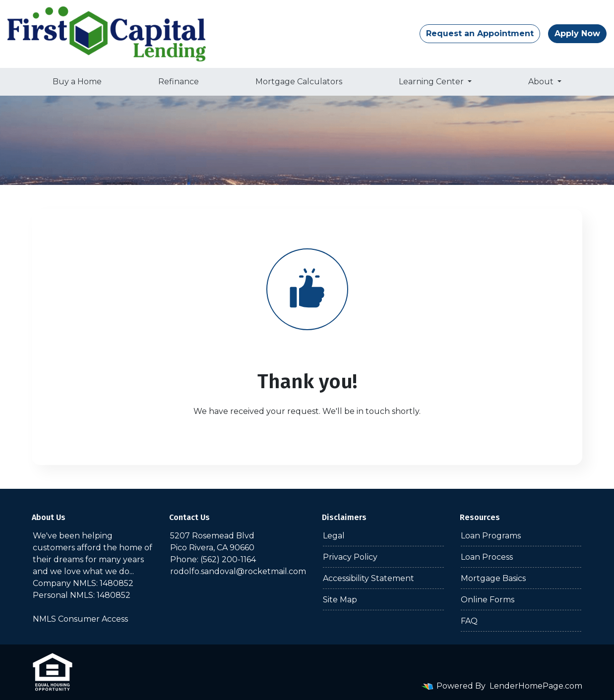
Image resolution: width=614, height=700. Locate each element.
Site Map (340, 600)
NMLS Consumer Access (80, 619)
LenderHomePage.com (536, 686)
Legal (334, 536)
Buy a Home (77, 82)
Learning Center (432, 82)
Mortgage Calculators (299, 82)
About (542, 82)
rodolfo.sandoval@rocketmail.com (238, 571)
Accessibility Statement (368, 578)
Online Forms (488, 600)
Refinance (179, 82)
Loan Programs (491, 536)
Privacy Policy (350, 557)
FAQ (469, 621)
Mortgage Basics (493, 578)
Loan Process (487, 557)
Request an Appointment (480, 33)
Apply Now (577, 33)
